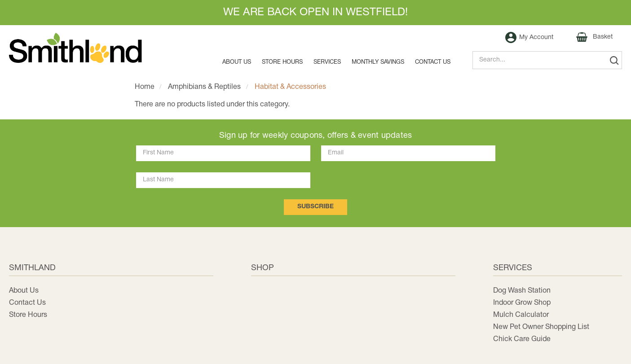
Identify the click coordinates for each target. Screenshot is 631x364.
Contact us (433, 62)
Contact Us (27, 303)
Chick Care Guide (522, 339)
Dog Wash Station (522, 291)
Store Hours (282, 62)
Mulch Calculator (521, 315)
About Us (237, 62)
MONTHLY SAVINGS (378, 62)
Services (327, 62)
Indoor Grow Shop (522, 303)
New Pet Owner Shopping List (541, 327)
